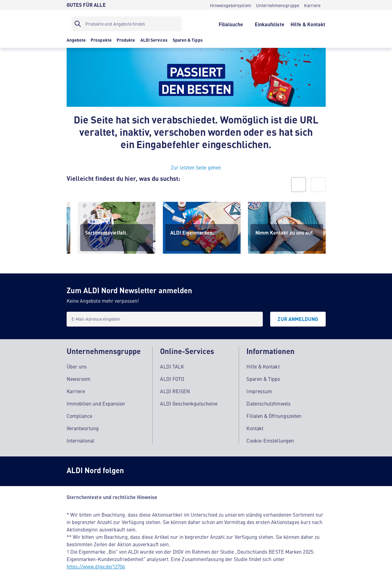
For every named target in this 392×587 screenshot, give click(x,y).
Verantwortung (83, 428)
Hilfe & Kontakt (263, 366)
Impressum (259, 391)
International (81, 440)
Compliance (80, 415)
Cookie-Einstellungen (270, 440)
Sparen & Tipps (263, 378)
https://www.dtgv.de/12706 (96, 566)
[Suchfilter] (127, 24)
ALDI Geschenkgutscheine (189, 403)
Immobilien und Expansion (96, 403)
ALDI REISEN (175, 391)
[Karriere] (312, 5)
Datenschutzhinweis (268, 403)
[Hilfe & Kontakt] (308, 24)
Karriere (76, 391)
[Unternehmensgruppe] (278, 5)
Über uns (77, 366)
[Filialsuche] (231, 24)
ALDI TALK (172, 366)
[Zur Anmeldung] (298, 319)
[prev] (299, 185)
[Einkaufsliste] (269, 24)
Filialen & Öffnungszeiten (274, 415)
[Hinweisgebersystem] (231, 5)
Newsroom (79, 378)
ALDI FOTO (172, 378)
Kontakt (255, 428)
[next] (318, 185)
